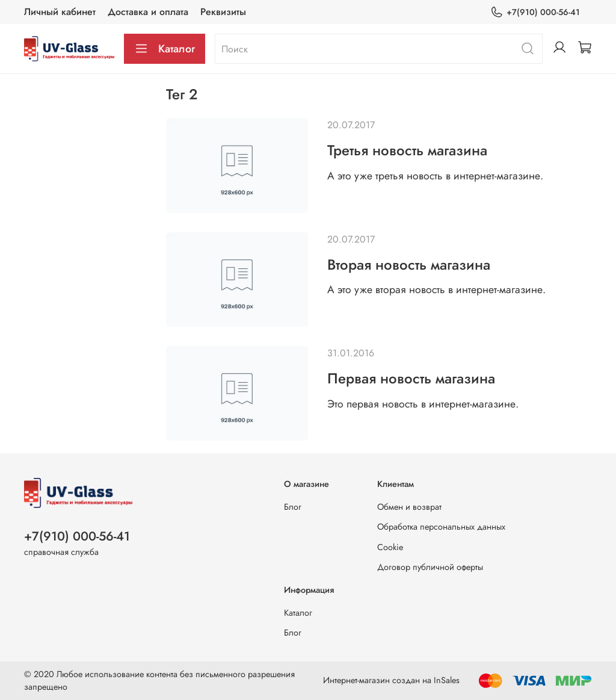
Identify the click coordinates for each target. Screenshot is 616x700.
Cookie (390, 547)
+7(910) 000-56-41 (535, 12)
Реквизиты (223, 12)
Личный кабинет (60, 12)
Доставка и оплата (148, 12)
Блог (293, 507)
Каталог (165, 49)
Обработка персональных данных (441, 527)
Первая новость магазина (411, 378)
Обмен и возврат (409, 507)
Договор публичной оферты (430, 567)
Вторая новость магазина (409, 265)
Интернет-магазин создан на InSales (391, 680)
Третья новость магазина (407, 150)
